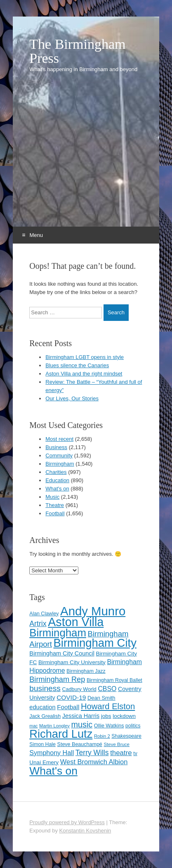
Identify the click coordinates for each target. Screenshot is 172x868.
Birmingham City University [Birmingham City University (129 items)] (72, 662)
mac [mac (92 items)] (33, 726)
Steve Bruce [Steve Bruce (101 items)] (117, 744)
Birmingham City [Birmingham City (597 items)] (95, 643)
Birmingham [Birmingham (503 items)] (58, 633)
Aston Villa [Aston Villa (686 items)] (76, 622)
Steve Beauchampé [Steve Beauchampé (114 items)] (80, 744)
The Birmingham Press (77, 51)
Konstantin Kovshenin (85, 831)
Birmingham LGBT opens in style (85, 357)
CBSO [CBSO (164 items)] (107, 689)
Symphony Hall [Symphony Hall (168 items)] (52, 753)
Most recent (59, 439)
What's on (57, 489)
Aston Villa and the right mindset (84, 374)
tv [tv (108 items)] (135, 753)
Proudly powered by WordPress (67, 822)
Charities (56, 472)
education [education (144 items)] (42, 707)
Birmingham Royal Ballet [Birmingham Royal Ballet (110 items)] (114, 680)
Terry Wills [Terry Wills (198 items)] (92, 753)
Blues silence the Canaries (77, 365)
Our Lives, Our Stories (72, 398)
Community (59, 456)
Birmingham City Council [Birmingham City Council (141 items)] (62, 653)
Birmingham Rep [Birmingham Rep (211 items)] (57, 679)
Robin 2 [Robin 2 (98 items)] (102, 736)
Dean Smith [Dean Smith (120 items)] (101, 698)
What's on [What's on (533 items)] (53, 771)
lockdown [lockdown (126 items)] (124, 716)
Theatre (55, 505)
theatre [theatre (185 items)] (121, 753)
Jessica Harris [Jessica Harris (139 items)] (81, 716)
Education (57, 480)
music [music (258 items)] (82, 725)
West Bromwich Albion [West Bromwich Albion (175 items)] (94, 762)
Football (55, 513)
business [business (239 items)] (45, 688)
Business (56, 447)
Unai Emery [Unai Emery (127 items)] (44, 762)
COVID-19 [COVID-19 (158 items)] (71, 697)
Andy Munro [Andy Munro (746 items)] (93, 611)
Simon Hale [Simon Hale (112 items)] (42, 744)
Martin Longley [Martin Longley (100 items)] (54, 726)
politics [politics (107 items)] (133, 726)
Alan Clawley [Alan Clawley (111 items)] (44, 614)
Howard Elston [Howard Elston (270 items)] (108, 706)
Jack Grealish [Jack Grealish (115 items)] (45, 716)
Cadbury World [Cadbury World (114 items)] (79, 689)
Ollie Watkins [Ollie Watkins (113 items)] (109, 726)
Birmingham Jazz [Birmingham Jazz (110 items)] (86, 671)
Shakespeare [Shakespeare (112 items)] (126, 736)
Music (52, 497)
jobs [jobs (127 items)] (106, 716)
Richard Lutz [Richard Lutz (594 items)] (61, 734)
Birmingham (60, 464)
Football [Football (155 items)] (68, 707)
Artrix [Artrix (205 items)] (38, 624)
